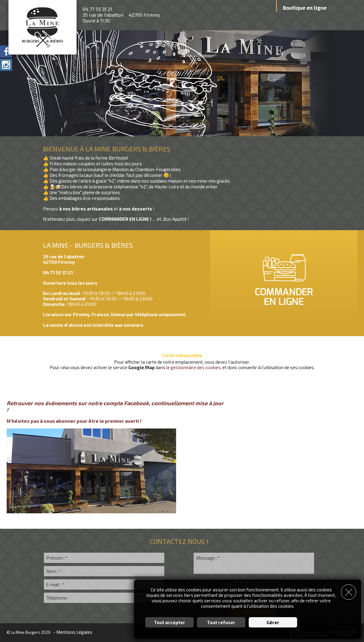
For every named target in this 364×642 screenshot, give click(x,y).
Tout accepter (170, 622)
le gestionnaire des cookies (193, 367)
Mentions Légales (74, 632)
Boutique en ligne (305, 8)
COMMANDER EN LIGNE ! (126, 219)
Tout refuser (221, 622)
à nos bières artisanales (86, 209)
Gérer (273, 622)
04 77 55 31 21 (97, 9)
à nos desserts (136, 209)
